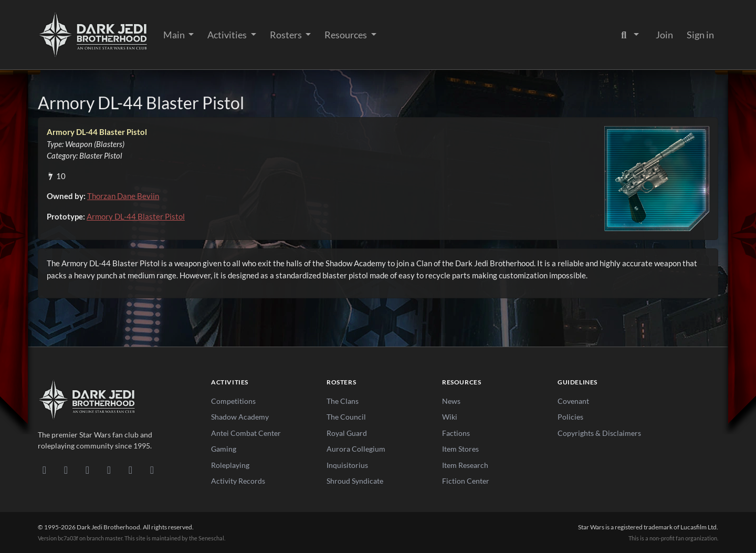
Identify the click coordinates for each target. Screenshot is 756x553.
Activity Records (238, 481)
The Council (346, 417)
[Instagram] (109, 469)
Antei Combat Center (246, 433)
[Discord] (44, 469)
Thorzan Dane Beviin (123, 196)
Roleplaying (230, 465)
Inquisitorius (347, 465)
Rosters (287, 35)
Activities (228, 35)
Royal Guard (347, 433)
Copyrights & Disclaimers (599, 433)
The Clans (343, 401)
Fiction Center (466, 481)
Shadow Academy (240, 417)
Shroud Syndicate (355, 481)
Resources (346, 35)
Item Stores (460, 449)
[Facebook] (87, 469)
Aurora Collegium (356, 449)
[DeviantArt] (66, 469)
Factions (456, 433)
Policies (570, 417)
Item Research (465, 465)
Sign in (700, 35)
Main (175, 35)
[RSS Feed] (152, 469)
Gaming (224, 449)
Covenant (573, 401)
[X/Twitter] (130, 469)
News (451, 401)
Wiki (450, 417)
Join (664, 35)
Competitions (233, 401)
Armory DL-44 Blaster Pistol (136, 216)
